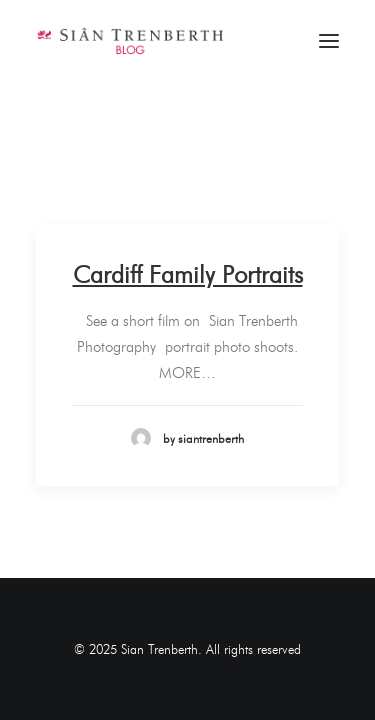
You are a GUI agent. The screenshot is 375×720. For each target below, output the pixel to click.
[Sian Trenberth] (129, 41)
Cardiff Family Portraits (188, 274)
